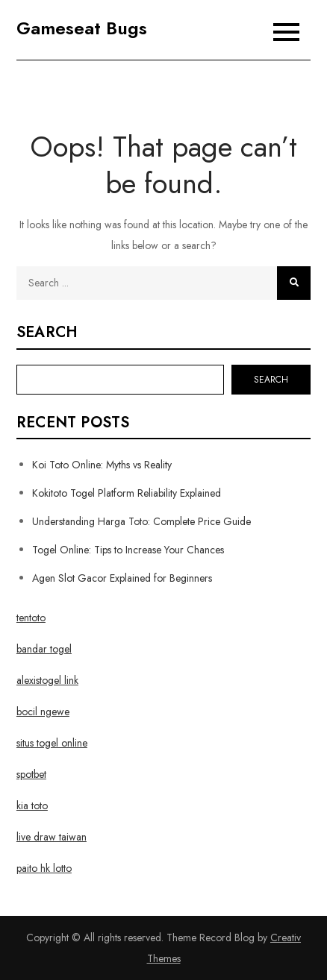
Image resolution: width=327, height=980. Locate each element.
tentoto (31, 618)
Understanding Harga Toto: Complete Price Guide (141, 521)
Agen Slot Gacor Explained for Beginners (122, 578)
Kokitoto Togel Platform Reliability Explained (127, 493)
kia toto (32, 805)
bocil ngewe (43, 712)
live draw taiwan (52, 837)
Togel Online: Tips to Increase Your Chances (128, 550)
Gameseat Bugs (82, 28)
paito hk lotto (44, 868)
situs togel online (52, 743)
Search (47, 333)
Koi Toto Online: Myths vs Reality (102, 465)
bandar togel (44, 649)
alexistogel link (47, 680)
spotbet (31, 774)
